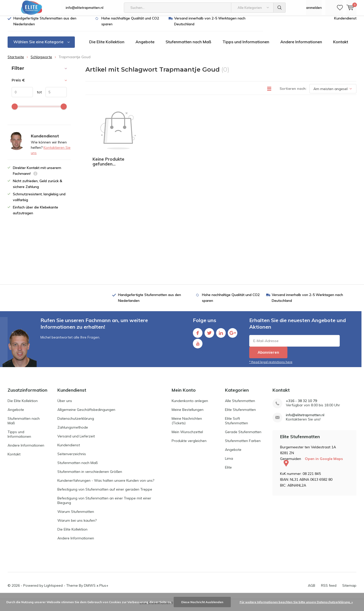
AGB (312, 589)
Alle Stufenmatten (240, 405)
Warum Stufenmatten (76, 515)
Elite (228, 471)
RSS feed (329, 589)
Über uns (65, 405)
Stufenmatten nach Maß (188, 46)
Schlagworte (41, 61)
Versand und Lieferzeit (76, 440)
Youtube (198, 346)
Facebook (198, 336)
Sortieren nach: (293, 92)
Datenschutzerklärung (76, 422)
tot (37, 96)
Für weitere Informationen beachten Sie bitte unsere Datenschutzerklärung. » (296, 602)
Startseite (16, 61)
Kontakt (341, 46)
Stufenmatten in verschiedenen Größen (90, 475)
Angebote (145, 46)
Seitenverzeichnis (72, 458)
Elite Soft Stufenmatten (236, 425)
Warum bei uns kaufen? (77, 524)
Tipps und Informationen (246, 46)
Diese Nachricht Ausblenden (202, 602)
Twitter (209, 336)
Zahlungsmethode (73, 431)
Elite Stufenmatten (240, 413)
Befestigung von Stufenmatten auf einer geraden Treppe (105, 493)
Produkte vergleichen (189, 445)
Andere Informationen (301, 46)
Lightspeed (53, 589)
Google (233, 336)
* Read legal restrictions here (271, 366)
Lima (229, 462)
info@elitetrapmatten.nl (85, 8)
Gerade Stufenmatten (243, 436)
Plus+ (104, 589)
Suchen (280, 8)
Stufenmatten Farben (243, 445)
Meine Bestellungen (188, 413)
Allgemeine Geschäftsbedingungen (86, 413)
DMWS (90, 589)
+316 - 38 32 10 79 (301, 405)
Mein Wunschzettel (187, 436)
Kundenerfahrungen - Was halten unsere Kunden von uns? (106, 484)
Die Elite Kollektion (107, 46)
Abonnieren (268, 356)
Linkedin (221, 336)
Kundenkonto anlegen (190, 405)
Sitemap (349, 589)
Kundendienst (345, 22)
